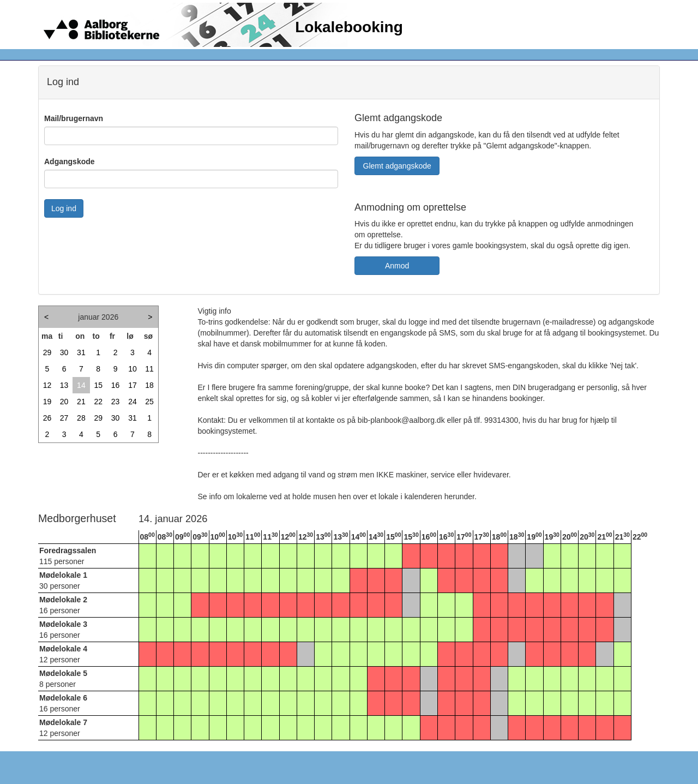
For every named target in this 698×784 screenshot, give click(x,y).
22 (98, 402)
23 (116, 402)
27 (64, 418)
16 (116, 385)
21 (81, 402)
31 (81, 352)
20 (64, 402)
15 (98, 385)
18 (149, 385)
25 (149, 402)
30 (64, 352)
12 (47, 385)
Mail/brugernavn (74, 118)
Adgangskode (70, 161)
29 (47, 352)
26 (47, 418)
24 (133, 402)
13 (64, 385)
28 (81, 418)
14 (81, 385)
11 (149, 369)
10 (133, 369)
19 (47, 402)
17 (133, 385)
